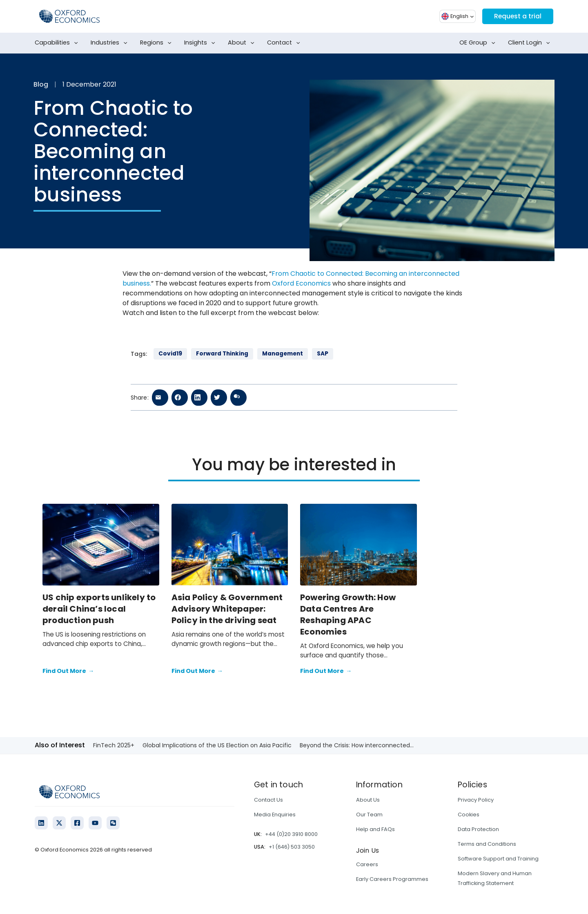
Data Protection (478, 829)
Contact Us (268, 800)
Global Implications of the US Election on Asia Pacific (217, 745)
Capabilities (58, 43)
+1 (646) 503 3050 (292, 847)
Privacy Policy (476, 800)
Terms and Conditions (487, 844)
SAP (323, 354)
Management (283, 354)
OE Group (479, 43)
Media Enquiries (275, 815)
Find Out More (68, 671)
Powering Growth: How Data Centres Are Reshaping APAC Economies (348, 615)
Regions (157, 43)
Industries (111, 43)
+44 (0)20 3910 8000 (291, 834)
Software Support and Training (498, 859)
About (243, 43)
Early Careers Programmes (392, 879)
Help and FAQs (375, 829)
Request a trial (517, 16)
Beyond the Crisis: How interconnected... (357, 745)
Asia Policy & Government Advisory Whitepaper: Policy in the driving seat (227, 609)
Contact (285, 43)
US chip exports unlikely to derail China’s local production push (99, 609)
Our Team (369, 815)
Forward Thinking (222, 354)
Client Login (531, 43)
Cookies (469, 815)
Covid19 (170, 354)
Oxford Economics (301, 283)
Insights (201, 43)
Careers (367, 864)
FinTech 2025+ (114, 745)
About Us (368, 800)
